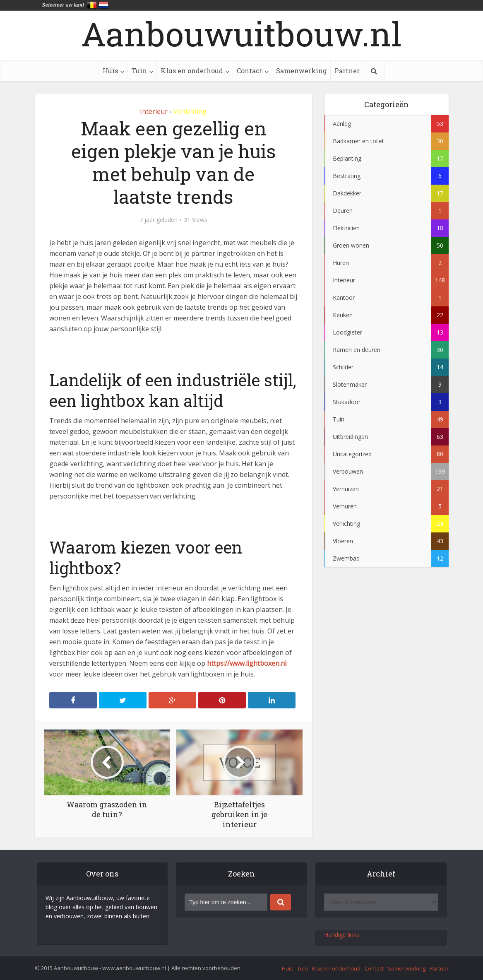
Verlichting (190, 111)
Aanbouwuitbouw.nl (241, 34)
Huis (110, 71)
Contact (250, 71)
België (92, 5)
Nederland (103, 5)
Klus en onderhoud (192, 71)
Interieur (154, 111)
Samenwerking (302, 71)
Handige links (342, 935)
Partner (347, 71)
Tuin (139, 71)
